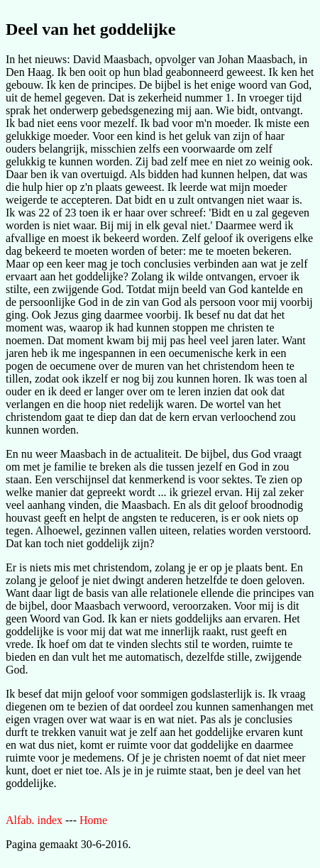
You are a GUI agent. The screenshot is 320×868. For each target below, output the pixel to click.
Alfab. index (34, 820)
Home (93, 820)
